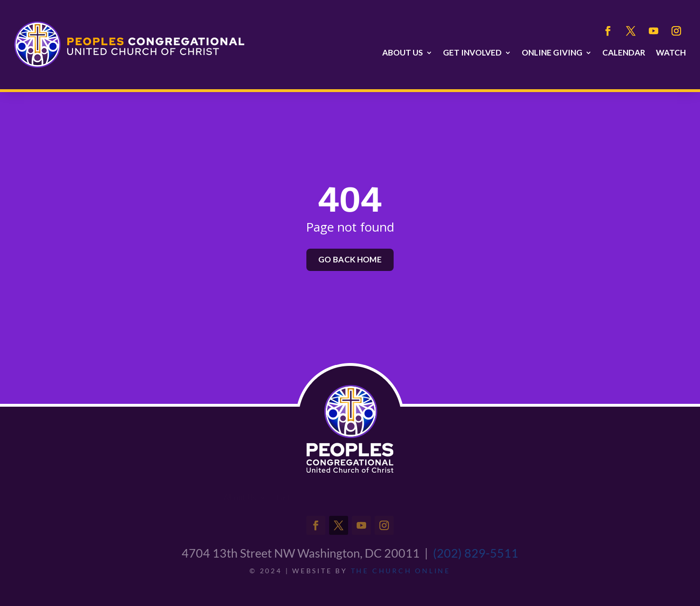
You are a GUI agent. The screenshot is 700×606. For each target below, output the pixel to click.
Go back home (350, 259)
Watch (671, 53)
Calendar (624, 53)
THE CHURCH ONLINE (401, 571)
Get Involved (472, 53)
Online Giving (552, 53)
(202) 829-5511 (476, 553)
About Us (403, 53)
